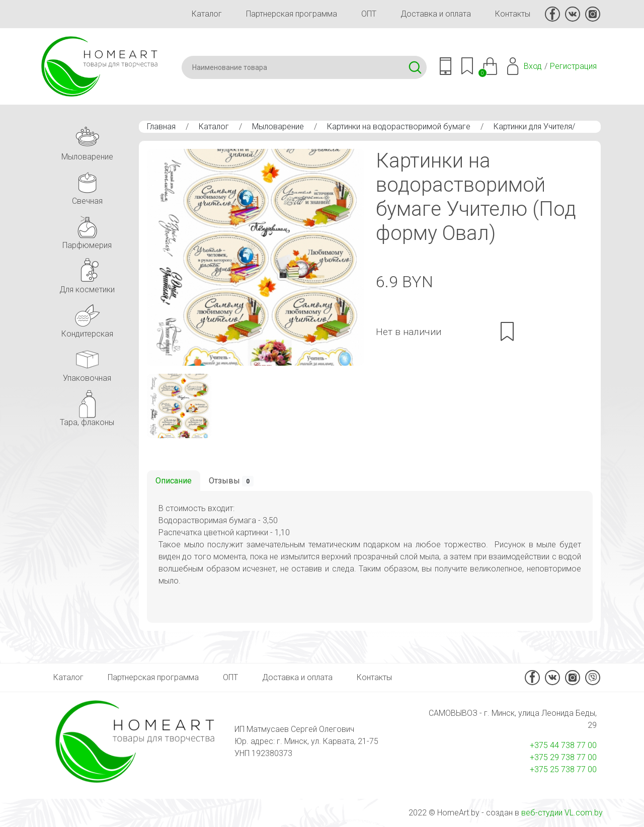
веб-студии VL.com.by (562, 813)
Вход (533, 66)
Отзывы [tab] (231, 481)
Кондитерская (87, 318)
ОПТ (369, 14)
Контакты (513, 14)
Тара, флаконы (87, 407)
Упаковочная (87, 362)
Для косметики (87, 274)
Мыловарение (278, 127)
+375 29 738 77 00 (563, 757)
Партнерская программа (292, 14)
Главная (161, 127)
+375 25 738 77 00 (563, 769)
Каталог (207, 14)
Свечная (87, 185)
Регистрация (573, 66)
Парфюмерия (87, 230)
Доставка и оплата (436, 14)
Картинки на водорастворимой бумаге (399, 127)
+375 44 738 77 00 (563, 745)
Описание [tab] (174, 481)
